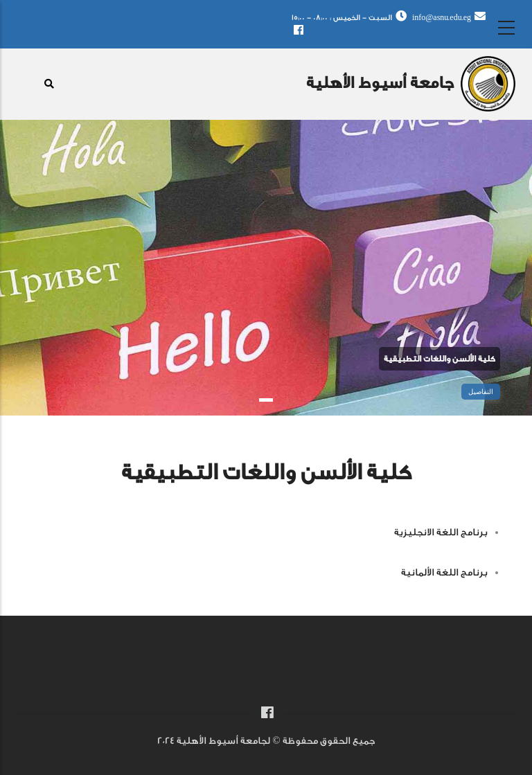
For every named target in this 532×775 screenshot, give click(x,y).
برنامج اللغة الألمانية (444, 573)
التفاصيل (481, 392)
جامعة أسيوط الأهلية (380, 83)
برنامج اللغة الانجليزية (441, 533)
